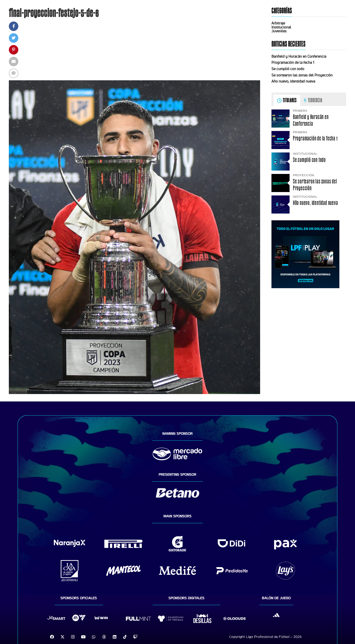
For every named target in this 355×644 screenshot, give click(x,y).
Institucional (281, 27)
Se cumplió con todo (288, 69)
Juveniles (279, 31)
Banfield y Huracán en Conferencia (299, 56)
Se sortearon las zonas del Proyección (302, 75)
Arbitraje (278, 23)
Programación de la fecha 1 (293, 62)
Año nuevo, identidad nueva (293, 81)
